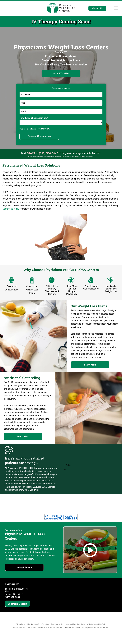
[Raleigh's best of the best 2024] (105, 510)
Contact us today (11, 209)
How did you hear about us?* (34, 118)
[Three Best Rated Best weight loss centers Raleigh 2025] (17, 510)
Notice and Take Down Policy (75, 638)
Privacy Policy (21, 638)
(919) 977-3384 (12, 611)
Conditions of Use (57, 638)
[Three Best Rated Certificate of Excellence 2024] (76, 510)
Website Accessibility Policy (97, 638)
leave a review (12, 487)
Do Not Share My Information (39, 638)
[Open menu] (116, 8)
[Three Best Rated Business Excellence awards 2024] (46, 510)
